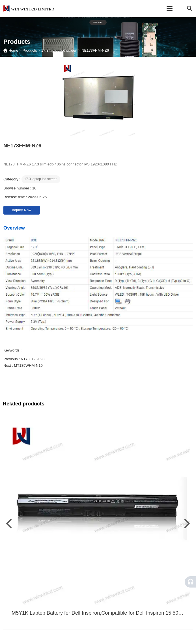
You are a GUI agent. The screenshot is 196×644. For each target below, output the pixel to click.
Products (30, 50)
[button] (10, 524)
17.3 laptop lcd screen (59, 50)
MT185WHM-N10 (28, 365)
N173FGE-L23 (33, 359)
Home (14, 50)
